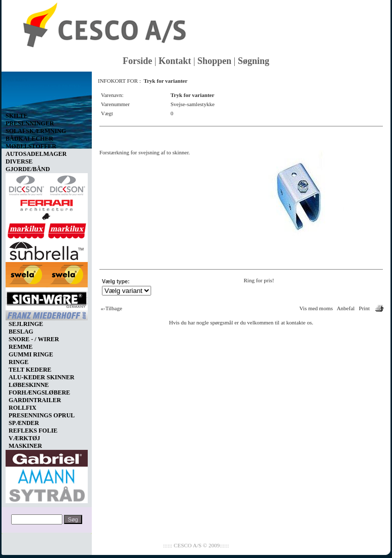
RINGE (19, 362)
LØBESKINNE (29, 385)
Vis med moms (316, 308)
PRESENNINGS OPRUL (42, 415)
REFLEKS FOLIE (33, 431)
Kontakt (175, 61)
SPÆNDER (24, 423)
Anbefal (346, 308)
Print (364, 308)
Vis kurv (17, 79)
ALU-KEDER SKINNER (42, 377)
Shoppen (214, 61)
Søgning (254, 61)
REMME (21, 347)
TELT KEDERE (30, 370)
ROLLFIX (23, 408)
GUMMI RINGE (31, 354)
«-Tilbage (112, 308)
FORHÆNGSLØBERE (39, 392)
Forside (137, 61)
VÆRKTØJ (24, 438)
